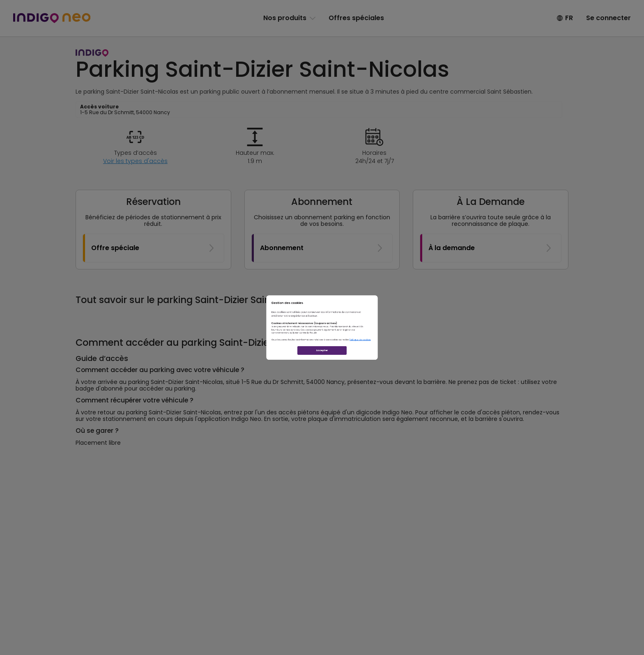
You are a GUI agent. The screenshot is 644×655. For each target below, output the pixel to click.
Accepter (322, 388)
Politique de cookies (423, 360)
